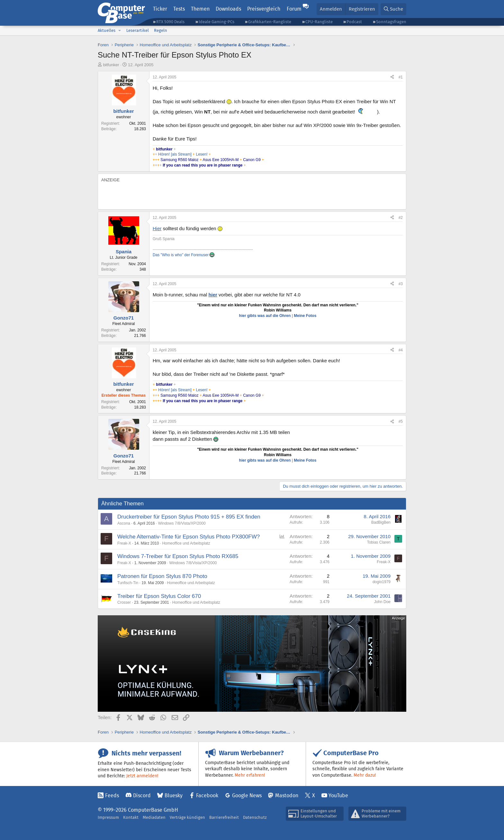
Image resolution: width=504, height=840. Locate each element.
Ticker (160, 9)
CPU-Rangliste (319, 22)
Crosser (124, 602)
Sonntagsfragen (391, 22)
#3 (401, 284)
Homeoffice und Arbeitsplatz (186, 543)
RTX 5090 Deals (170, 22)
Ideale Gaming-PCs (216, 22)
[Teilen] (392, 77)
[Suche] (393, 9)
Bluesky (174, 795)
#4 (401, 350)
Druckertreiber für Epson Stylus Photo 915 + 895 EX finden (189, 517)
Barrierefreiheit (224, 817)
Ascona (124, 523)
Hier (157, 228)
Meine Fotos (305, 316)
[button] (120, 31)
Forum (294, 9)
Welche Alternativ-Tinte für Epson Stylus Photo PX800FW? (189, 537)
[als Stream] (181, 154)
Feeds (112, 795)
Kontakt (131, 817)
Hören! (164, 154)
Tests (179, 9)
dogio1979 (382, 582)
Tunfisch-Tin (128, 583)
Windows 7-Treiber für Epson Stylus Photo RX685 (178, 556)
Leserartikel (138, 30)
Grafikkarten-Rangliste (270, 22)
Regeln (161, 30)
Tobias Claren (379, 542)
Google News (247, 795)
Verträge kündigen (187, 817)
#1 (401, 77)
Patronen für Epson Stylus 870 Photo (162, 576)
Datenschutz (255, 817)
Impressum (108, 817)
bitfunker (111, 65)
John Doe (382, 602)
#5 (401, 421)
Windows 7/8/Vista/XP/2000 (182, 523)
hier (213, 295)
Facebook (207, 795)
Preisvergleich (264, 9)
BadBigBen (381, 522)
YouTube (338, 795)
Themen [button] (200, 9)
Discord (142, 795)
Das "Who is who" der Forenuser (184, 255)
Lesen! (202, 154)
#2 (401, 218)
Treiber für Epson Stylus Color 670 (159, 596)
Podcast (354, 22)
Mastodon (287, 795)
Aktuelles (107, 30)
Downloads (228, 9)
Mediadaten (154, 817)
